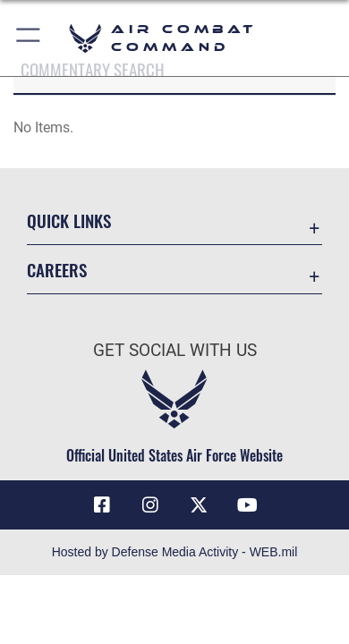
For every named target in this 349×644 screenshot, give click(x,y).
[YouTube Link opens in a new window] (247, 505)
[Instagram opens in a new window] (150, 505)
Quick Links (69, 220)
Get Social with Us (175, 350)
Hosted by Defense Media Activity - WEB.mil (175, 552)
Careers (57, 270)
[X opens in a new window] (199, 505)
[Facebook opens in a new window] (102, 505)
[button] (29, 38)
